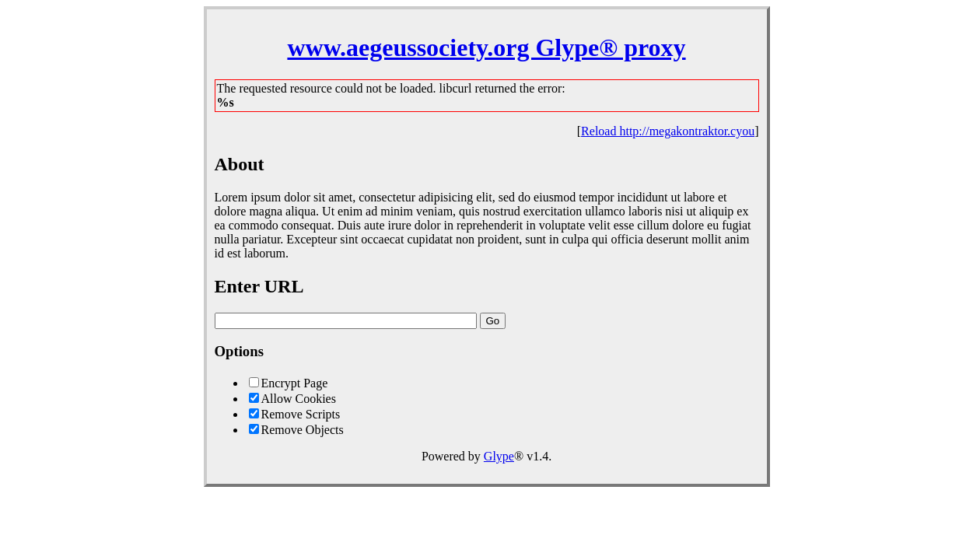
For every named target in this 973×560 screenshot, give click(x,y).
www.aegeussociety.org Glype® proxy (486, 47)
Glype (499, 456)
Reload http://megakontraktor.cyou (668, 131)
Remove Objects (303, 430)
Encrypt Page (295, 383)
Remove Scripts (301, 414)
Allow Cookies (299, 399)
